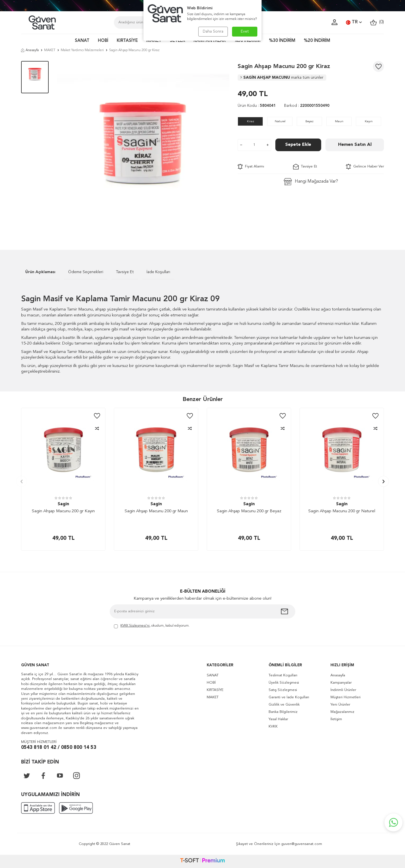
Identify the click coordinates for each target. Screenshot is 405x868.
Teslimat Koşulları (283, 675)
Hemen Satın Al (355, 145)
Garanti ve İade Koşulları (289, 697)
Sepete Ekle (298, 145)
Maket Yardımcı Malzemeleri (82, 50)
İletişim (336, 719)
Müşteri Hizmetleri (346, 697)
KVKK (273, 727)
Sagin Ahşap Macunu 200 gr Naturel (342, 511)
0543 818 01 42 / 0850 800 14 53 (59, 748)
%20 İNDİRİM (317, 41)
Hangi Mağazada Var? (311, 182)
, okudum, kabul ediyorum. (152, 626)
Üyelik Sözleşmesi (284, 683)
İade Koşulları (158, 272)
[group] (143, 147)
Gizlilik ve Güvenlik (284, 705)
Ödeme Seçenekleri (86, 272)
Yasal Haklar (278, 719)
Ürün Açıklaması (40, 272)
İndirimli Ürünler (343, 690)
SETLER (177, 41)
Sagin (63, 504)
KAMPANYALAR (210, 41)
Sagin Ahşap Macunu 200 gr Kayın (63, 511)
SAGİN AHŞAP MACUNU (282, 78)
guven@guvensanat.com (302, 844)
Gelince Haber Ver (365, 167)
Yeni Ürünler (340, 705)
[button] (22, 481)
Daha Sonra (213, 31)
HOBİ (103, 41)
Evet (245, 31)
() (377, 22)
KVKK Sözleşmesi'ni (135, 626)
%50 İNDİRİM (247, 41)
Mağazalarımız (342, 712)
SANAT (82, 41)
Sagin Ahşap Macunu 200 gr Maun (156, 511)
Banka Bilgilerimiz (283, 712)
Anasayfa (30, 50)
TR (354, 22)
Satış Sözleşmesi (283, 690)
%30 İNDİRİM (282, 41)
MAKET (154, 41)
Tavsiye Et (305, 167)
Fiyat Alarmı (251, 167)
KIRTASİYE (127, 41)
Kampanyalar (341, 683)
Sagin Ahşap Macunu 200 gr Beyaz (249, 511)
